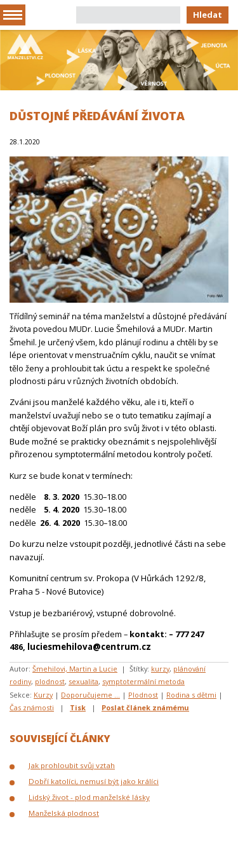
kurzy (160, 669)
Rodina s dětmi (191, 695)
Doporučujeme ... (90, 695)
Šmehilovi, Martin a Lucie (75, 669)
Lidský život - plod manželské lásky (89, 797)
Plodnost (143, 695)
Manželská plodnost (64, 813)
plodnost (50, 681)
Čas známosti (32, 707)
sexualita (83, 681)
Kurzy (43, 695)
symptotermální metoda (143, 681)
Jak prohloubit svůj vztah (72, 765)
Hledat (208, 15)
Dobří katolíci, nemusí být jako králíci (94, 781)
